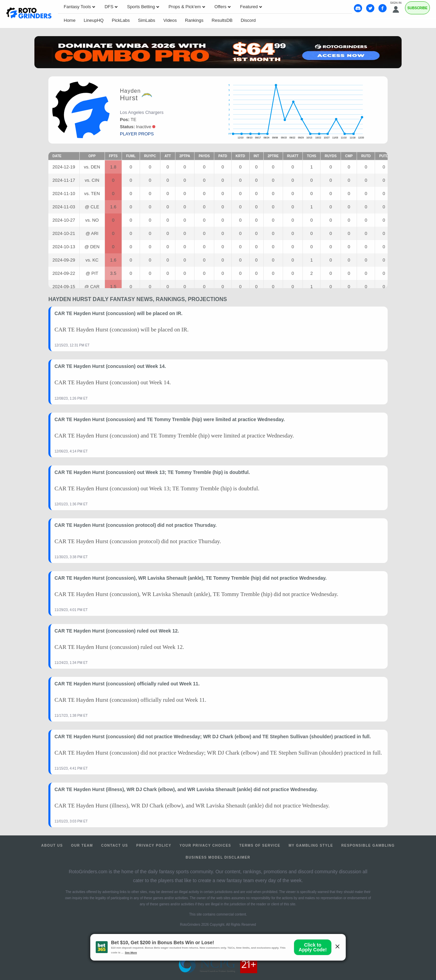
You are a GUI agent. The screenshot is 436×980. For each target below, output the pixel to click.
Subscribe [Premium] (417, 8)
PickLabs (121, 20)
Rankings (194, 20)
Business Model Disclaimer (218, 857)
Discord (248, 20)
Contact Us (115, 845)
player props (137, 134)
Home (70, 20)
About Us (52, 845)
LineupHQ (94, 20)
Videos (170, 20)
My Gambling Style (311, 845)
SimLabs (147, 20)
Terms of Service (260, 845)
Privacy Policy (154, 845)
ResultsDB (222, 20)
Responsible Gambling (368, 845)
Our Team (82, 845)
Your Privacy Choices (205, 845)
